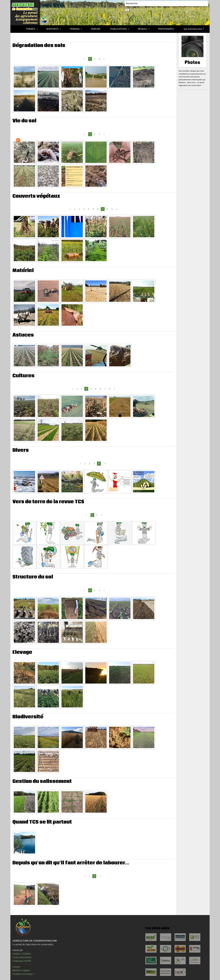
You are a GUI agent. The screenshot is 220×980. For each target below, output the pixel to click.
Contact (16, 967)
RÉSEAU (142, 29)
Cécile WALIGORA (22, 957)
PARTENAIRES (166, 29)
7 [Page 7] (105, 389)
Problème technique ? (23, 974)
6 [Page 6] (98, 209)
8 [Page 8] (107, 209)
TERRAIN (75, 29)
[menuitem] (16, 29)
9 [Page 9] (112, 209)
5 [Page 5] (93, 209)
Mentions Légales (21, 970)
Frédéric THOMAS (22, 954)
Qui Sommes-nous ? (194, 29)
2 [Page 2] (95, 59)
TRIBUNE (96, 29)
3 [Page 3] (99, 59)
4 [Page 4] (89, 209)
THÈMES (31, 29)
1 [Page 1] (75, 209)
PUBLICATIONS (119, 29)
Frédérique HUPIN (22, 961)
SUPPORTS (52, 29)
